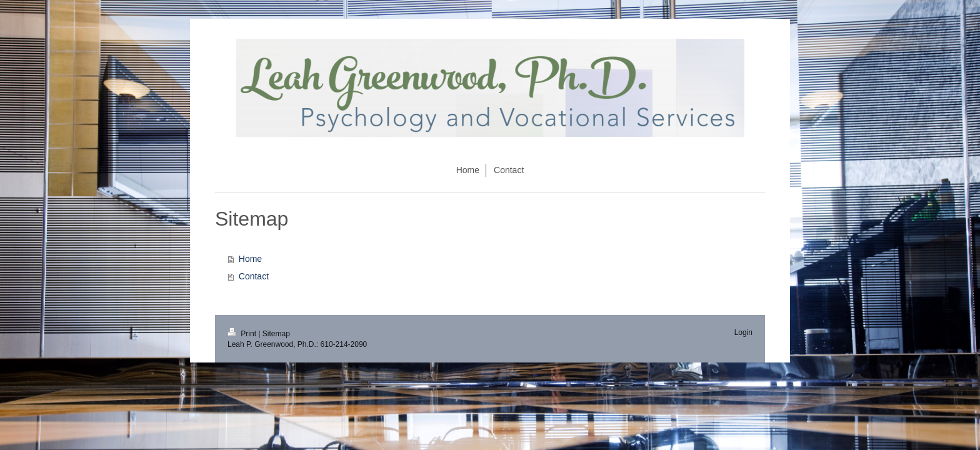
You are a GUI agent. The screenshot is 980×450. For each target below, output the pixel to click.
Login (743, 332)
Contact (254, 276)
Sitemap (276, 334)
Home (250, 259)
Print (243, 334)
